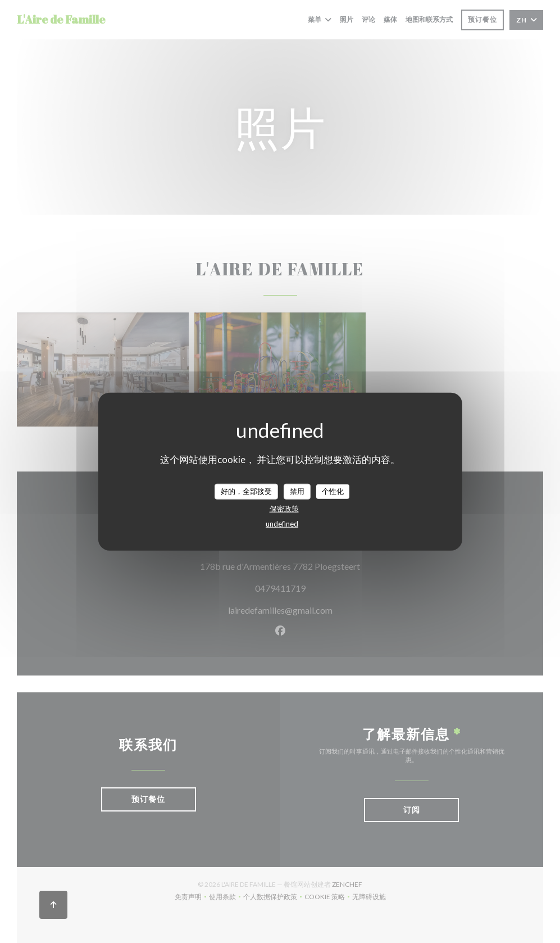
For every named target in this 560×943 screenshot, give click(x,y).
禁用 (297, 491)
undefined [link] (282, 523)
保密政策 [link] (284, 508)
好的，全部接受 (246, 491)
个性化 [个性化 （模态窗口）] (333, 491)
